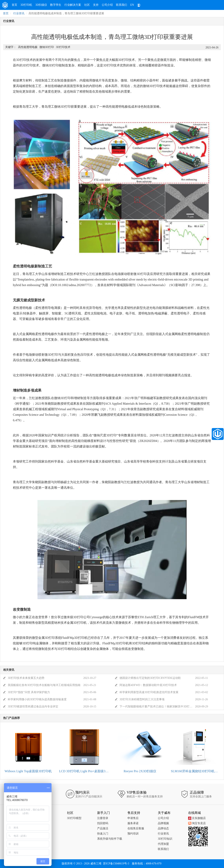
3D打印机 (26, 5)
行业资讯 (19, 13)
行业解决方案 (73, 5)
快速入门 (103, 834)
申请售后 (133, 818)
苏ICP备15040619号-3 (116, 864)
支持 (96, 5)
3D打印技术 (63, 47)
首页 (14, 5)
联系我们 (122, 5)
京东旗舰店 (197, 818)
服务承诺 (133, 823)
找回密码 (103, 823)
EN (132, 5)
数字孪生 (56, 5)
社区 (87, 5)
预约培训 (133, 834)
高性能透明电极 (28, 47)
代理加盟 (163, 844)
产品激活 (103, 828)
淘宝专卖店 (197, 823)
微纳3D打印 (47, 47)
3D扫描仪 (41, 5)
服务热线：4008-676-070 (147, 864)
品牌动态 (163, 828)
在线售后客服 (136, 828)
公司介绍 (107, 5)
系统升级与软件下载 (110, 839)
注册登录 (103, 818)
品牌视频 (163, 823)
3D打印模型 (74, 818)
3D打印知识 (165, 839)
